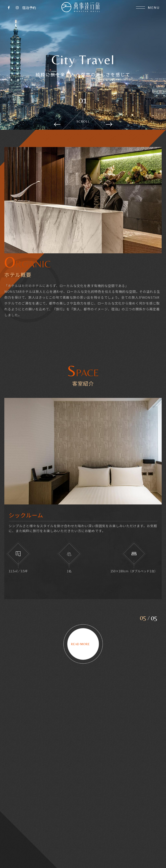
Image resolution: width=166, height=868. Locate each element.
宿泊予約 (29, 8)
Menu (148, 8)
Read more (83, 648)
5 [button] (145, 622)
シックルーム (26, 519)
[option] (83, 65)
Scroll (83, 121)
